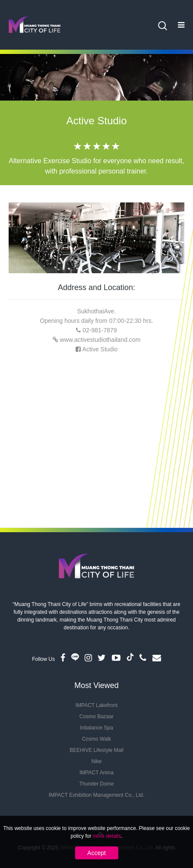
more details (107, 836)
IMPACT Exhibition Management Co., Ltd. (97, 795)
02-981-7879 (100, 330)
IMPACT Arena (96, 773)
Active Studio (100, 349)
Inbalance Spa (96, 728)
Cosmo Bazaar (96, 716)
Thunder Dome (96, 784)
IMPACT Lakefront (97, 705)
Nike (96, 761)
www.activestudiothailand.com (100, 340)
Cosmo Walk (97, 739)
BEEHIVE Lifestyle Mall (96, 750)
